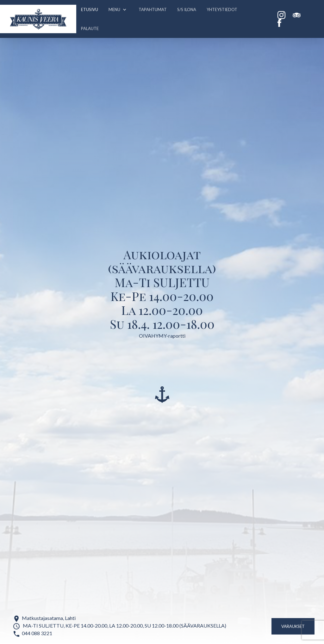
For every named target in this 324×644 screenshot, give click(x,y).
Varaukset (293, 626)
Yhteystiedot (222, 9)
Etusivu (90, 9)
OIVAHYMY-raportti (162, 336)
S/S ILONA (187, 9)
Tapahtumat (153, 9)
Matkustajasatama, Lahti (49, 618)
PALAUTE (90, 28)
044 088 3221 (37, 633)
